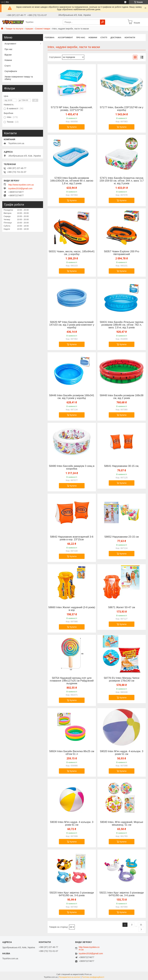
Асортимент (10, 44)
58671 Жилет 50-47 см (122, 607)
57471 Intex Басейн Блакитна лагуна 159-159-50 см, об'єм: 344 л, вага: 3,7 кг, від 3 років (122, 181)
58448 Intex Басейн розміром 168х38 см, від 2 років (122, 397)
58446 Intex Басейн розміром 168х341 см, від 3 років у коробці (72, 397)
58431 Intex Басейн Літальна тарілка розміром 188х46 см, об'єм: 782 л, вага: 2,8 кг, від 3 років (122, 325)
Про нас (81, 37)
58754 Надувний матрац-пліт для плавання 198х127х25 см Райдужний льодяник (72, 681)
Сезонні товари (43, 29)
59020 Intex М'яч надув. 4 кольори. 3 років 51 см (122, 753)
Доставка (116, 37)
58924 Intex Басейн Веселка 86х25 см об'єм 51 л (72, 753)
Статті (104, 37)
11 (141, 925)
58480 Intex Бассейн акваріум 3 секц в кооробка (72, 467)
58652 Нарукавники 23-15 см (122, 537)
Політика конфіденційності (93, 977)
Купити (73, 127)
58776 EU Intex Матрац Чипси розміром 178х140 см (122, 679)
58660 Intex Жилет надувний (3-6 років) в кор (72, 609)
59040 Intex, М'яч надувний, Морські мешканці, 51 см (122, 823)
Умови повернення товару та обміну (19, 78)
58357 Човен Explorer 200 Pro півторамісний (122, 253)
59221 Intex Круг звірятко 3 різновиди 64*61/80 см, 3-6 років (122, 894)
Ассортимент (65, 37)
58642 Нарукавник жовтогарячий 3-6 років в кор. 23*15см (72, 538)
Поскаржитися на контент (70, 977)
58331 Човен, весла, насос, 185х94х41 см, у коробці (72, 253)
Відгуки (8, 55)
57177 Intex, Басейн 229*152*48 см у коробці (121, 109)
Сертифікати (11, 71)
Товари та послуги (14, 29)
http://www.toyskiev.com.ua (21, 185)
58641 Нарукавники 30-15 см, (121, 466)
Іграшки (29, 29)
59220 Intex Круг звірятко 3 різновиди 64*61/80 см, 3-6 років (72, 894)
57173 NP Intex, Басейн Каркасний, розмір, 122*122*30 (72, 109)
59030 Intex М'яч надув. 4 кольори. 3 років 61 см (72, 823)
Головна (50, 37)
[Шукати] (103, 22)
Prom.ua (88, 974)
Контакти (130, 37)
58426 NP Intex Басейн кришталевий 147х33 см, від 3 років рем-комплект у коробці (72, 325)
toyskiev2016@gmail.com (20, 188)
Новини (93, 37)
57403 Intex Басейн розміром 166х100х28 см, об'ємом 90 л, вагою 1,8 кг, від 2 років (72, 181)
